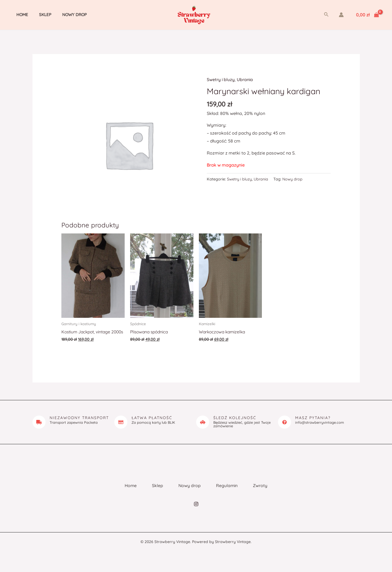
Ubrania (245, 79)
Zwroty (265, 491)
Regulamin (230, 491)
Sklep (37, 15)
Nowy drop (64, 15)
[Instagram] (196, 511)
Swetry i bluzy (221, 79)
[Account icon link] (341, 15)
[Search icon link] (327, 15)
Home (17, 15)
